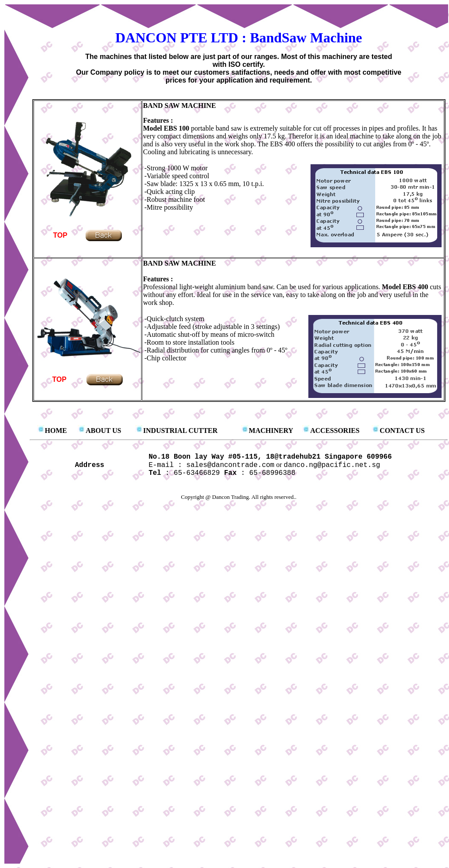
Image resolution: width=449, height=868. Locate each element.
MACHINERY (271, 431)
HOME (56, 431)
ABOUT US (103, 431)
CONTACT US (402, 431)
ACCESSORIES (335, 431)
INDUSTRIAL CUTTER (180, 431)
